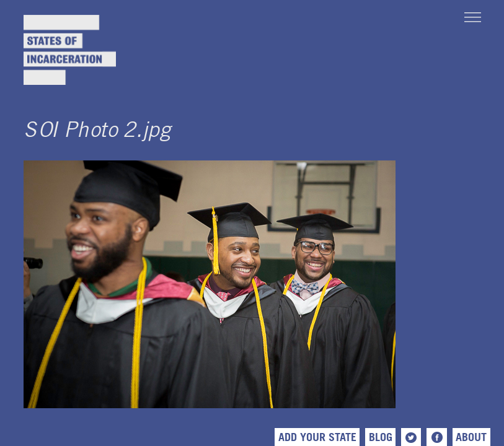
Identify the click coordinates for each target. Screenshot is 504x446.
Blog (381, 437)
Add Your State (317, 437)
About (471, 437)
